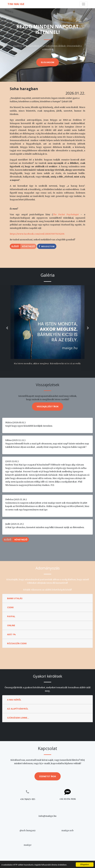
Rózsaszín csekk (17, 643)
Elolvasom (48, 62)
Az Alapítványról (18, 709)
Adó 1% (11, 634)
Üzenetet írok (48, 776)
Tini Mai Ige (16, 4)
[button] (7, 328)
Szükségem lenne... (18, 718)
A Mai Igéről (14, 700)
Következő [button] (21, 540)
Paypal (11, 616)
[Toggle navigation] (84, 4)
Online (11, 625)
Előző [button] (15, 246)
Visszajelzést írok (48, 406)
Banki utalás (15, 598)
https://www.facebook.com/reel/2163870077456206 (37, 234)
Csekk (10, 607)
